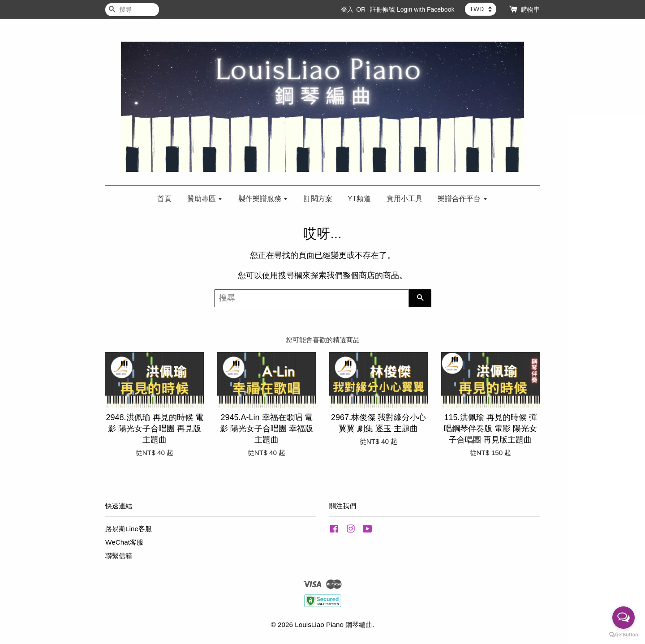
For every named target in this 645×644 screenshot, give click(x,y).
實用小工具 (404, 199)
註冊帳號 (383, 9)
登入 (347, 9)
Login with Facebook (426, 9)
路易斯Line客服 (129, 529)
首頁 (164, 199)
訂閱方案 (318, 199)
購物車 (530, 9)
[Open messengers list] (623, 618)
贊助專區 (205, 199)
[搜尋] (132, 10)
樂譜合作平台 (462, 199)
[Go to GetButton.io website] (623, 635)
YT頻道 (359, 199)
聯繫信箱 (119, 556)
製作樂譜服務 (263, 199)
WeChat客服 (124, 542)
